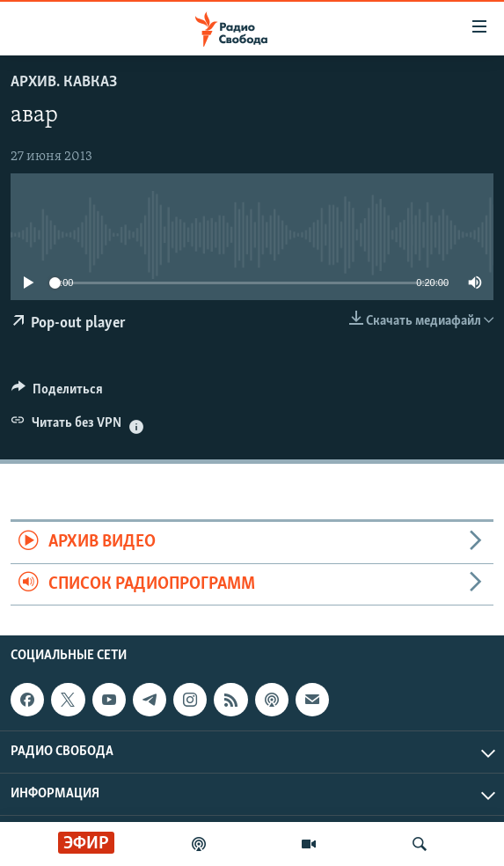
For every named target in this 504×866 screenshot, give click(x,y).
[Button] (57, 393)
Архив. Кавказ (64, 82)
